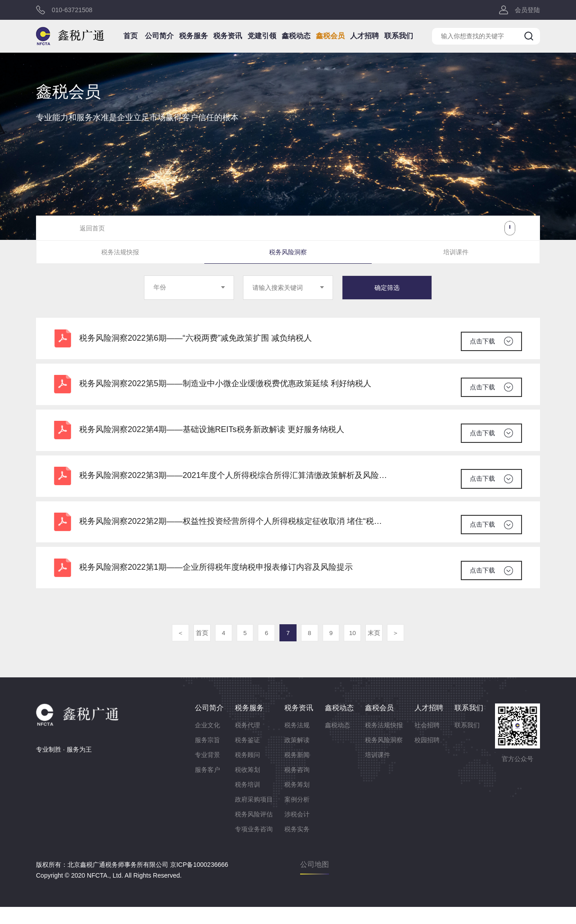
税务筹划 (297, 802)
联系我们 (392, 40)
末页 (378, 650)
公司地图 (315, 881)
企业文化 (207, 742)
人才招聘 (360, 40)
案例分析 (297, 816)
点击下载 (481, 340)
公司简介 (165, 40)
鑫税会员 (327, 40)
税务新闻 (297, 772)
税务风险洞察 (288, 253)
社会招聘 (427, 742)
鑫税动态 (295, 40)
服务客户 (207, 787)
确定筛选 (387, 289)
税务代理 (247, 742)
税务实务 (297, 846)
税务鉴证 (247, 757)
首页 (138, 40)
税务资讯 (230, 40)
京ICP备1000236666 (199, 882)
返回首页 (92, 228)
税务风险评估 (254, 831)
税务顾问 (247, 772)
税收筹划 (247, 787)
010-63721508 (72, 11)
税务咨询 (297, 787)
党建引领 (262, 40)
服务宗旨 (207, 757)
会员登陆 (527, 11)
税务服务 (198, 40)
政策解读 (297, 757)
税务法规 (297, 742)
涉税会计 (297, 831)
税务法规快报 (120, 253)
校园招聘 (427, 757)
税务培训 (247, 802)
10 (355, 650)
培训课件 (456, 253)
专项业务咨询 (254, 846)
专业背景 (207, 772)
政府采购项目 (254, 816)
